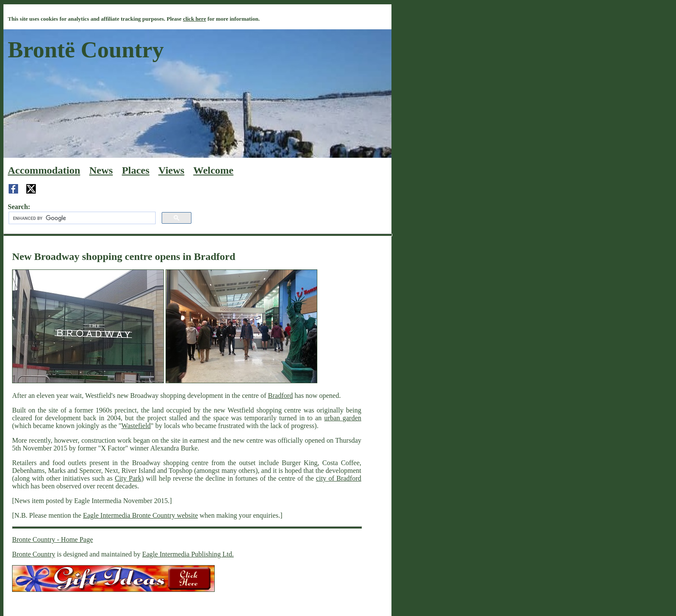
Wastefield (136, 426)
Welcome (213, 170)
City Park (128, 478)
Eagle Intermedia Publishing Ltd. (188, 554)
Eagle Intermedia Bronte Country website (140, 515)
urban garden (343, 418)
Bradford (281, 396)
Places (136, 170)
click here (194, 19)
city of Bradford (339, 478)
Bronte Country (34, 554)
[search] (81, 218)
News (101, 170)
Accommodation (44, 170)
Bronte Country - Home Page (53, 539)
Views (171, 170)
